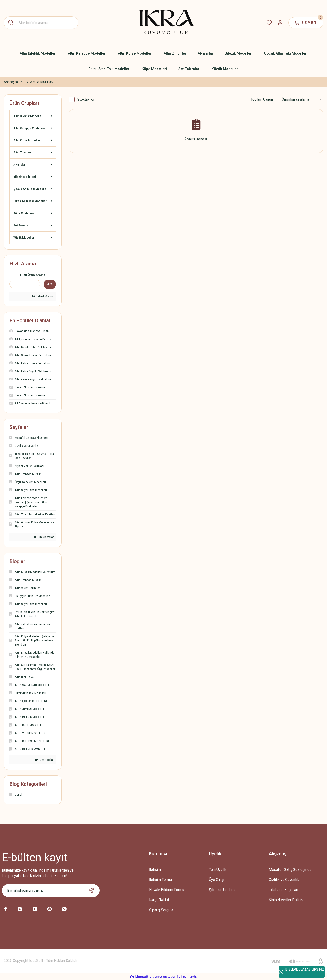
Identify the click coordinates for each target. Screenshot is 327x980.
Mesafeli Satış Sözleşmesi (291, 870)
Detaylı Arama (43, 296)
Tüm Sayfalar (44, 537)
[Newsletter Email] (51, 891)
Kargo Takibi (159, 900)
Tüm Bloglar (44, 760)
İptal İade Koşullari (283, 890)
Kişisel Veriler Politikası (288, 900)
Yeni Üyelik (218, 870)
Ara (50, 284)
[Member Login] (280, 23)
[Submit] (91, 891)
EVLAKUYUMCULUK (39, 82)
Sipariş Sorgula (161, 910)
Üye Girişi (216, 880)
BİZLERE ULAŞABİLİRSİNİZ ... (302, 972)
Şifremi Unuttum (222, 890)
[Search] (41, 23)
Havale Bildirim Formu (167, 890)
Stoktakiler (86, 99)
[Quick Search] (25, 284)
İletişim (155, 870)
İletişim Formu (160, 880)
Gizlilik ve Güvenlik (284, 880)
